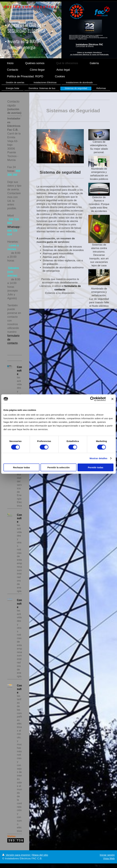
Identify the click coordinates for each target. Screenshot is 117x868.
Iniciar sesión (107, 855)
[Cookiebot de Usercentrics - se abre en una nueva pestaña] (92, 399)
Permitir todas (96, 467)
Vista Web (109, 859)
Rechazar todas (21, 467)
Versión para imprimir (17, 855)
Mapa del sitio (40, 855)
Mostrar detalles (98, 458)
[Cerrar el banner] (112, 399)
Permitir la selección (58, 467)
